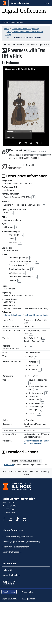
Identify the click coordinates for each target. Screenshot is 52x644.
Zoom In (9, 143)
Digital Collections (24, 11)
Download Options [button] (20, 452)
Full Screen (42, 143)
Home (6, 29)
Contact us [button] (9, 465)
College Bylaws (29, 599)
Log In (47, 3)
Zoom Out (15, 143)
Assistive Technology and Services (18, 536)
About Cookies (9, 592)
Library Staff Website (12, 552)
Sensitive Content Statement (14, 22)
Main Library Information (19, 499)
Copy (27, 151)
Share (31, 45)
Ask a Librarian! (9, 513)
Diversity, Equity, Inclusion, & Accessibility (21, 542)
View (43, 45)
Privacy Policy (27, 592)
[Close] (30, 132)
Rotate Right (20, 143)
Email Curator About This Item (26, 461)
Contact (18, 45)
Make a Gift (8, 570)
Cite (7, 45)
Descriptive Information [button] (25, 176)
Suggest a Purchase (12, 575)
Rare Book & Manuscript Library (26, 29)
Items (9, 38)
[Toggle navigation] (5, 18)
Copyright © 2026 (9, 599)
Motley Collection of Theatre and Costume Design (27, 315)
